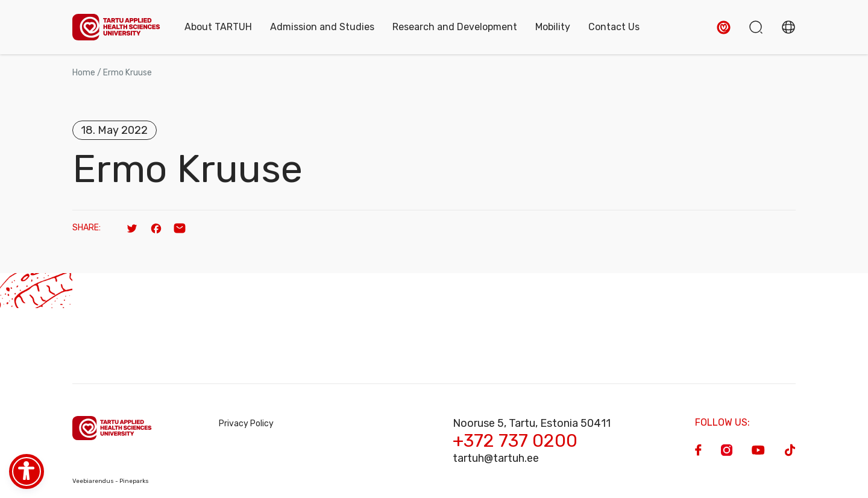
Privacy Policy (246, 424)
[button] (724, 27)
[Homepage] (116, 27)
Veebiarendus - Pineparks (111, 481)
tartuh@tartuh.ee (496, 458)
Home (84, 73)
